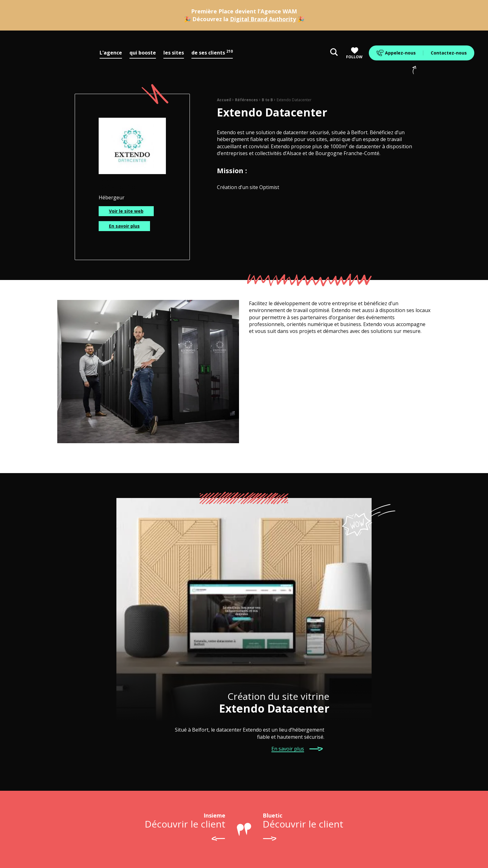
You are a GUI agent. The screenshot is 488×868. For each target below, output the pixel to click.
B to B (267, 100)
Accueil (224, 100)
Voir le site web (126, 211)
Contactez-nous (449, 53)
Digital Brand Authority (263, 19)
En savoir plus (124, 226)
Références (246, 100)
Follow (354, 53)
